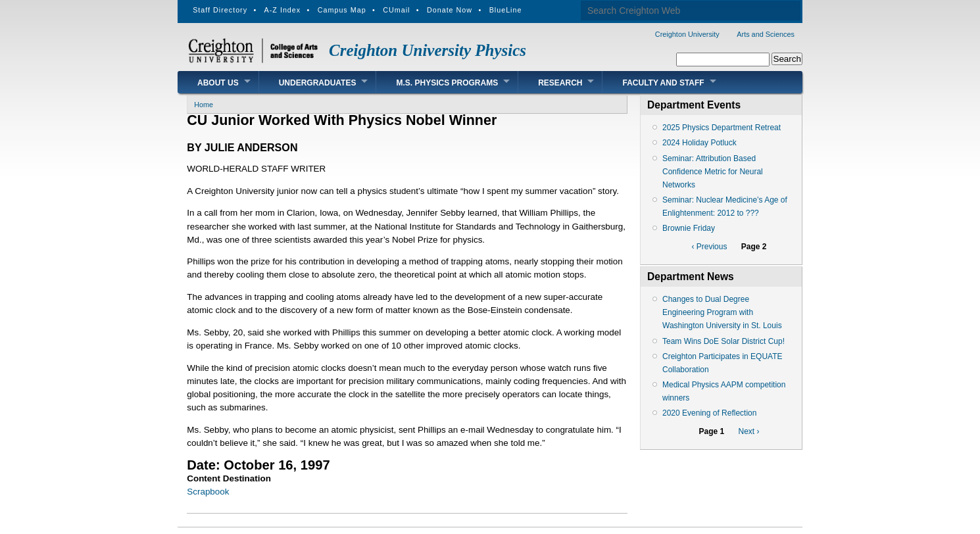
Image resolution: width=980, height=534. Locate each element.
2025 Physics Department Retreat (722, 128)
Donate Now (450, 10)
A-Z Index (283, 10)
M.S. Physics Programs (447, 83)
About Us (218, 83)
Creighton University (687, 34)
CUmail (396, 10)
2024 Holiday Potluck (699, 143)
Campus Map (342, 10)
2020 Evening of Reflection (709, 413)
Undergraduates (318, 83)
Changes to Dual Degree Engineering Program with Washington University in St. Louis (722, 312)
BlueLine (506, 10)
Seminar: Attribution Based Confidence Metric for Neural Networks (713, 172)
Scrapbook (208, 492)
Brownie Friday (689, 228)
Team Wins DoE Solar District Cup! (723, 341)
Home (204, 105)
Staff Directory (220, 10)
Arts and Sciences (766, 34)
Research (560, 83)
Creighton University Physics (428, 50)
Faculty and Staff (663, 83)
